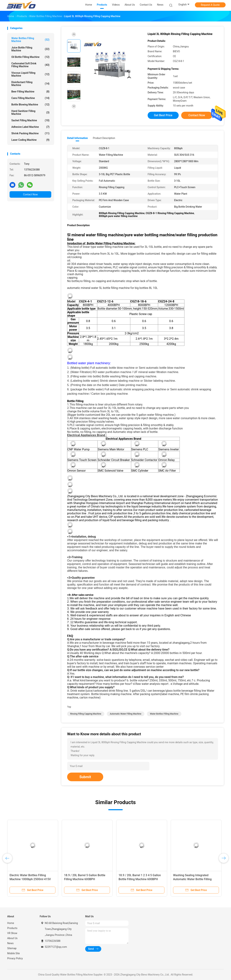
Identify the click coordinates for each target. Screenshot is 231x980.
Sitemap (12, 948)
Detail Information (77, 138)
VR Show (12, 933)
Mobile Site (14, 953)
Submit (85, 777)
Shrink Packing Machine (30, 133)
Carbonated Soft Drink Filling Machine (30, 65)
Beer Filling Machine (30, 92)
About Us (12, 938)
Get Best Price (163, 115)
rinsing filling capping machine (86, 714)
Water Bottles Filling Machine (30, 40)
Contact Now (30, 194)
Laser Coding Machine (30, 140)
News (10, 943)
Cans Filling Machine (30, 98)
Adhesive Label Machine (30, 127)
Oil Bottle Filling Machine (30, 57)
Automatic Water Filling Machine (126, 714)
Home (11, 923)
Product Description (104, 138)
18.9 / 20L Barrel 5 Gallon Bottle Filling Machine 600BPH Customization (85, 879)
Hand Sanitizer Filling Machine (30, 112)
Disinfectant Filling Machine (30, 84)
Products (12, 928)
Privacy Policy (15, 958)
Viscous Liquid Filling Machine (30, 74)
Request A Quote (210, 5)
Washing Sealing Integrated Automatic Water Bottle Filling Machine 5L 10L (192, 879)
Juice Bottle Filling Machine (30, 49)
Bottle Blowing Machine (30, 105)
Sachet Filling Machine (30, 120)
